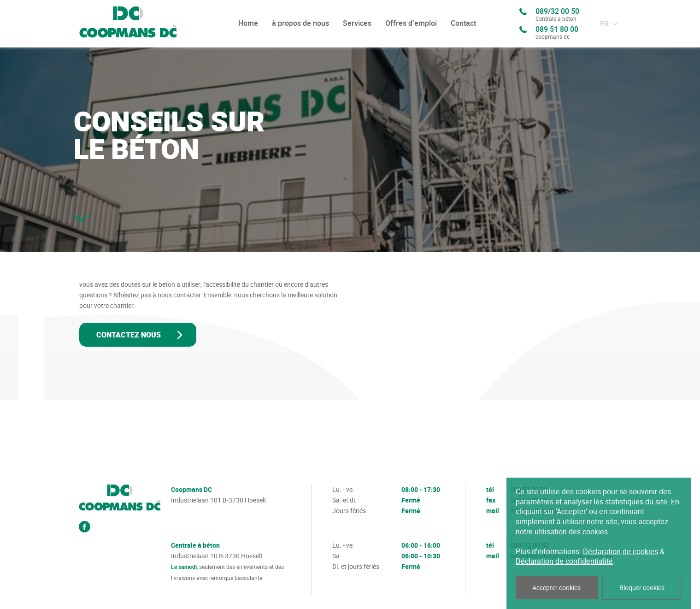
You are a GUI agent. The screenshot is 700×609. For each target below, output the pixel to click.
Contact (463, 23)
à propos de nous (300, 23)
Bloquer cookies (642, 588)
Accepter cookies (556, 588)
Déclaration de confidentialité (564, 561)
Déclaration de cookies (621, 552)
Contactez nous (129, 335)
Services (357, 23)
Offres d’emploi (411, 23)
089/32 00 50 (557, 15)
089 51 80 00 (557, 33)
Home (248, 23)
